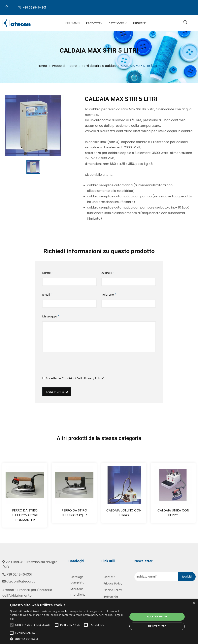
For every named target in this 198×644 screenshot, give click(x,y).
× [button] (194, 603)
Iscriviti (187, 577)
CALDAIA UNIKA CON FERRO (173, 513)
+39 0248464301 (32, 8)
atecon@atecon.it (21, 581)
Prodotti (94, 23)
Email (47, 295)
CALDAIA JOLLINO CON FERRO (124, 513)
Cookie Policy (113, 590)
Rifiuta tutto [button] (157, 626)
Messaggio (51, 316)
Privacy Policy (94, 378)
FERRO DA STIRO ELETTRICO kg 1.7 (74, 513)
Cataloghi (118, 23)
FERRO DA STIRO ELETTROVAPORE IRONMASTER (25, 515)
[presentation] (73, 366)
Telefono (109, 295)
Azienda (108, 273)
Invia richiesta (57, 392)
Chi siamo (73, 23)
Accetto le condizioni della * (73, 378)
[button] (67, 639)
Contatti (140, 23)
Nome (48, 273)
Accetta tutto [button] (157, 617)
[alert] (99, 621)
